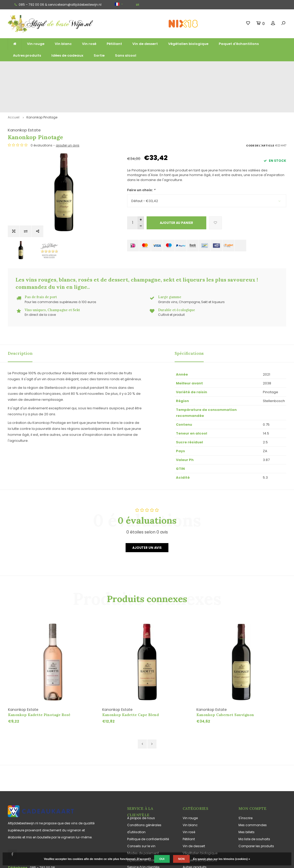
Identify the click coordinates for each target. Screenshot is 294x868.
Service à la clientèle (143, 821)
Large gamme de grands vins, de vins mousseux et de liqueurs (106, 68)
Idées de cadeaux (67, 55)
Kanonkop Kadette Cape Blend (131, 669)
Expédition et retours (143, 814)
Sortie (99, 55)
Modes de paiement (143, 807)
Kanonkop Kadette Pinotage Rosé (39, 669)
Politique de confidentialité (148, 793)
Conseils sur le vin (141, 800)
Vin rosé (89, 44)
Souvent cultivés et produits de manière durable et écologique (244, 68)
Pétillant (114, 44)
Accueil (14, 80)
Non (181, 859)
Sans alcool (126, 55)
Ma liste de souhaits (254, 793)
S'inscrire (245, 772)
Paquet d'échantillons (239, 44)
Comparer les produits (256, 800)
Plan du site (136, 828)
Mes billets (247, 786)
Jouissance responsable (147, 835)
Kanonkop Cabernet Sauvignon (225, 669)
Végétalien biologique (188, 44)
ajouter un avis (187, 108)
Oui (162, 859)
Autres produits (27, 55)
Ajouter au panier (176, 186)
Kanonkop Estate (144, 93)
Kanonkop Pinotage (42, 80)
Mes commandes (253, 779)
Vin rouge (36, 44)
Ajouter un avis (147, 502)
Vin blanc (63, 44)
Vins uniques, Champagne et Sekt (167, 68)
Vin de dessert (145, 44)
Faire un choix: (141, 153)
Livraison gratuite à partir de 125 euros (34, 68)
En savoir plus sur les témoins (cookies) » (221, 859)
